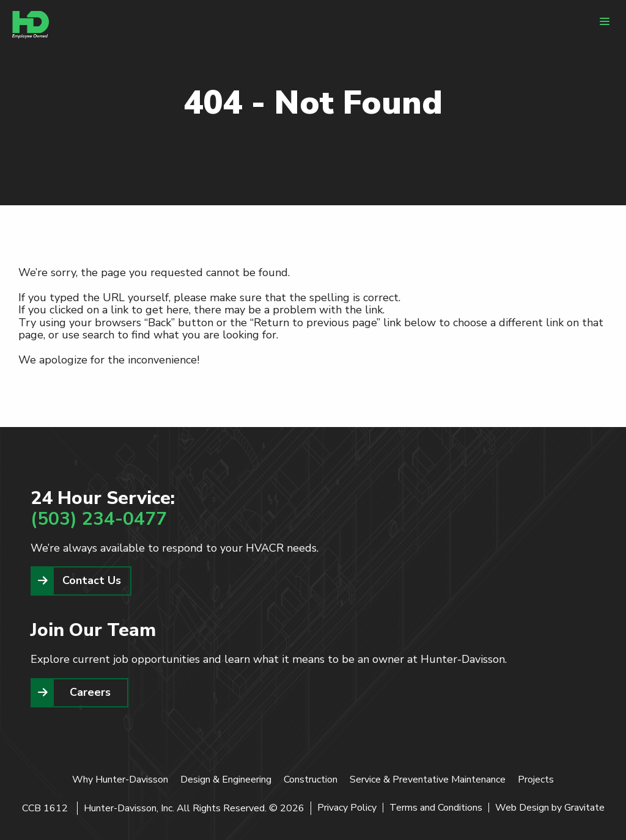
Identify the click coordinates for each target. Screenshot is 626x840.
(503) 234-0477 (99, 519)
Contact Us (92, 580)
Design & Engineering (226, 780)
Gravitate (584, 808)
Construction (311, 780)
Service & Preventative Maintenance (428, 780)
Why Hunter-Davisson (120, 780)
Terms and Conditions (436, 808)
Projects (536, 780)
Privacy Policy (347, 808)
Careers (90, 692)
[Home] (31, 25)
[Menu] (605, 21)
